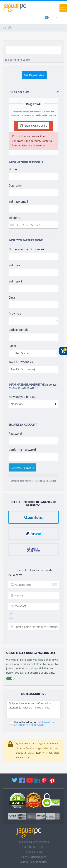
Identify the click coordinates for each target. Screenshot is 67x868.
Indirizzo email (18, 202)
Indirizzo (14, 265)
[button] (33, 126)
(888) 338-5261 (33, 852)
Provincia (15, 314)
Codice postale (18, 330)
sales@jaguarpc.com (34, 857)
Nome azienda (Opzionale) (26, 249)
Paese (13, 346)
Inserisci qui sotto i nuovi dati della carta (31, 573)
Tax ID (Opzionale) (21, 362)
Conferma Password (22, 450)
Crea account (20, 92)
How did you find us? (23, 397)
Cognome (15, 185)
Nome (13, 169)
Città (12, 298)
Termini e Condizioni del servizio (34, 724)
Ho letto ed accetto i (34, 724)
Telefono (14, 218)
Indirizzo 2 (15, 281)
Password (15, 434)
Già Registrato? (34, 75)
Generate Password (22, 468)
